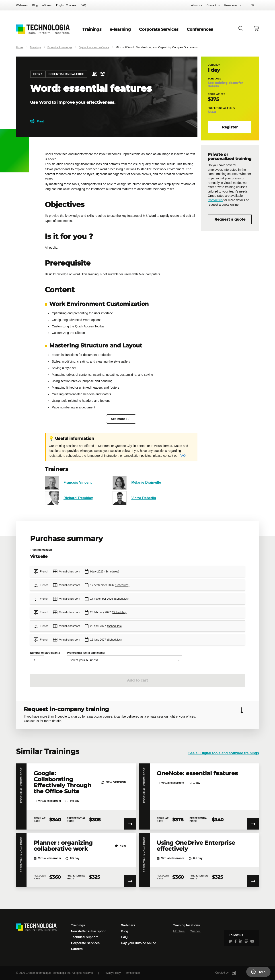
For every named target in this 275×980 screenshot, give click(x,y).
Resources (231, 5)
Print (37, 121)
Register (230, 127)
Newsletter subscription (89, 931)
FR (252, 5)
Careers (77, 949)
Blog (35, 5)
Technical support (84, 937)
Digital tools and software (94, 47)
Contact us (213, 5)
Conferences (200, 29)
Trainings (92, 29)
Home (20, 47)
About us (197, 5)
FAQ (83, 5)
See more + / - (121, 419)
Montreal (179, 931)
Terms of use (132, 973)
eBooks (47, 5)
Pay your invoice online (139, 943)
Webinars (22, 5)
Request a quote (230, 219)
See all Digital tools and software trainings (224, 753)
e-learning (120, 29)
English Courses (66, 5)
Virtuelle (39, 556)
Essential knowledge (60, 47)
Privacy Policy (112, 973)
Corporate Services (159, 29)
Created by (231, 973)
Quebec (195, 931)
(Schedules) (112, 572)
